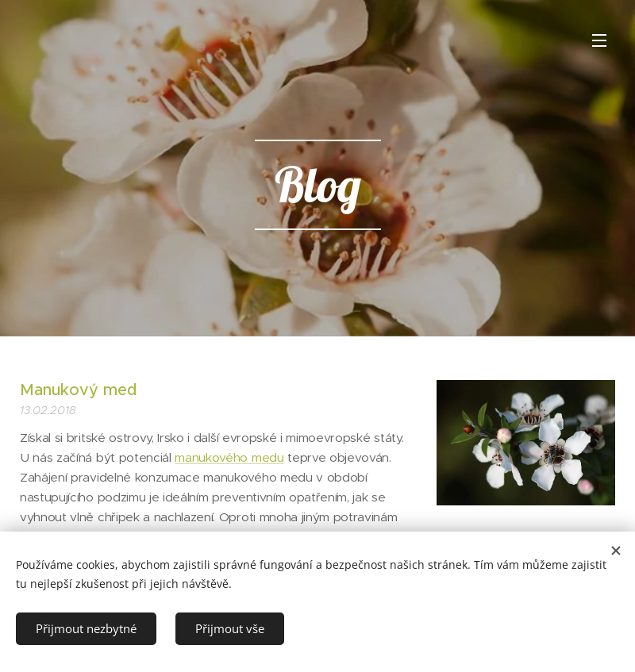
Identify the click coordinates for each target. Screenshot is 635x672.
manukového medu (229, 457)
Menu (599, 40)
